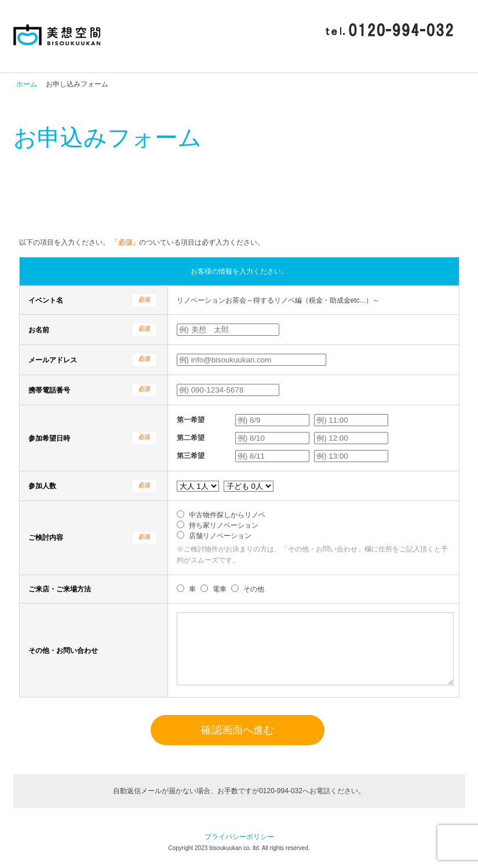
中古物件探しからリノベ (227, 515)
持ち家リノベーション (224, 525)
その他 (254, 589)
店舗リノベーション (220, 536)
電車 (220, 589)
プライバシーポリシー (239, 851)
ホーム (27, 84)
